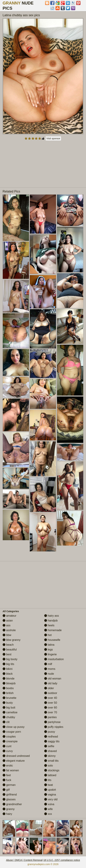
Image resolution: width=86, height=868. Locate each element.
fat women (11, 770)
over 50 (51, 703)
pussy (50, 732)
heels (49, 625)
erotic (8, 766)
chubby (9, 717)
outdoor (51, 693)
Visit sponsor (53, 138)
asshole (9, 630)
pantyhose (52, 722)
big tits (8, 664)
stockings (52, 770)
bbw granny (12, 640)
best (7, 654)
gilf (6, 790)
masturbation (54, 659)
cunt (7, 746)
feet (7, 775)
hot (48, 635)
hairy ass (51, 616)
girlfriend (10, 795)
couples (9, 737)
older (49, 688)
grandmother (12, 804)
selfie (49, 746)
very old (51, 799)
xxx (48, 814)
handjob (51, 621)
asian (8, 621)
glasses (9, 799)
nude (49, 674)
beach (8, 645)
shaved (50, 751)
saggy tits (52, 741)
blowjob (9, 683)
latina (49, 645)
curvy (8, 751)
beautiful (10, 650)
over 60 (51, 708)
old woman (53, 679)
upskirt (50, 790)
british (8, 693)
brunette (9, 698)
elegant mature (14, 761)
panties (50, 717)
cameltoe (10, 712)
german (9, 785)
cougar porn (12, 732)
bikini (8, 669)
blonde (9, 679)
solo (49, 766)
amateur (9, 616)
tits (48, 780)
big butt (9, 708)
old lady (51, 683)
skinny (50, 756)
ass (7, 625)
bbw (7, 635)
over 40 (51, 698)
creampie (10, 741)
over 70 (51, 712)
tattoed (50, 775)
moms (50, 669)
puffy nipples (54, 727)
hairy (7, 814)
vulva (49, 804)
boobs (8, 688)
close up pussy (14, 727)
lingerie (50, 654)
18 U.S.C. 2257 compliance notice (62, 860)
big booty (10, 659)
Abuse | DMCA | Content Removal (24, 860)
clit (6, 722)
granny (9, 809)
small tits (51, 761)
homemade (53, 630)
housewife (52, 640)
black (8, 674)
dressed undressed (16, 756)
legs (49, 650)
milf (48, 664)
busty (8, 703)
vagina (50, 795)
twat (49, 785)
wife (48, 809)
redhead (51, 737)
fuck (7, 780)
